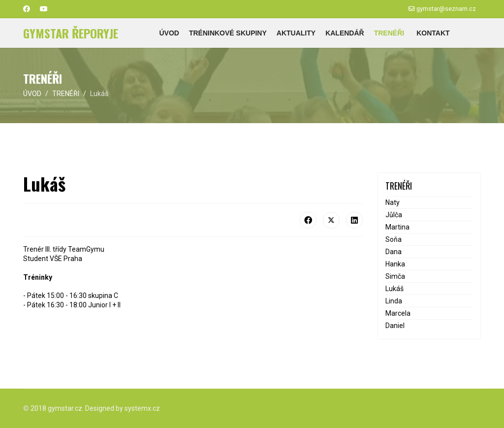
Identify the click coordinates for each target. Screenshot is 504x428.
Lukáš (394, 289)
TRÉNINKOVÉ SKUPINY (228, 33)
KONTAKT (433, 33)
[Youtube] (44, 9)
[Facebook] (27, 9)
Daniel (395, 326)
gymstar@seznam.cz (446, 9)
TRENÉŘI (389, 33)
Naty (393, 202)
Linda (394, 301)
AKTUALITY (296, 33)
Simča (395, 276)
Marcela (398, 313)
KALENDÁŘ (345, 33)
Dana (394, 252)
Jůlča (394, 215)
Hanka (395, 264)
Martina (397, 227)
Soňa (394, 239)
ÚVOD (169, 33)
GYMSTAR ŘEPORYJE (71, 33)
